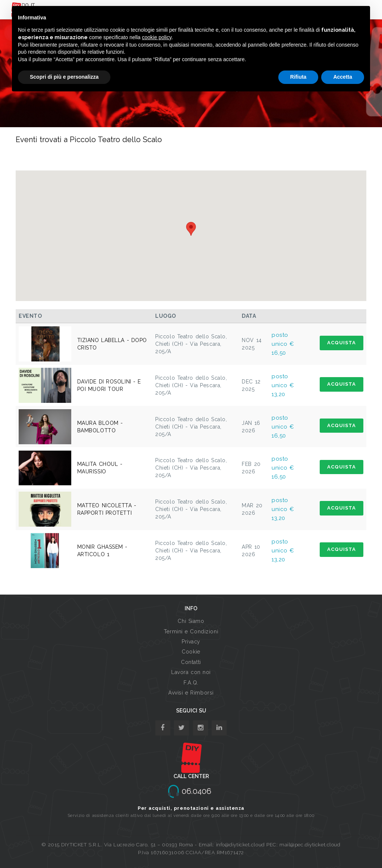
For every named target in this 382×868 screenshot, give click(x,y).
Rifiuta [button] (298, 77)
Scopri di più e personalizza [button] (64, 77)
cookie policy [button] (157, 37)
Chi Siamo (191, 621)
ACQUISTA (342, 343)
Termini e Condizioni (191, 632)
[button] (191, 229)
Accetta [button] (343, 77)
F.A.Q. (191, 683)
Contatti (191, 662)
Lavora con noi (191, 672)
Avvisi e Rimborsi (191, 693)
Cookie (191, 652)
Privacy (191, 642)
